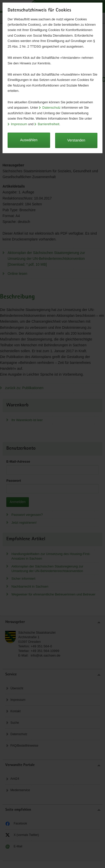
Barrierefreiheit (48, 124)
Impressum (19, 124)
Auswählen (29, 140)
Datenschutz (51, 108)
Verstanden (76, 140)
